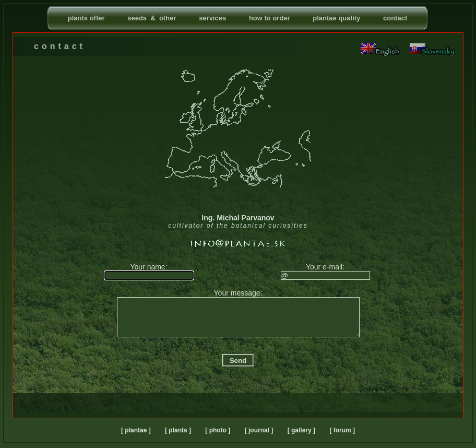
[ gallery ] (301, 430)
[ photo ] (218, 430)
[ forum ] (342, 430)
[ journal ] (259, 430)
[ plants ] (178, 430)
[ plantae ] (136, 430)
